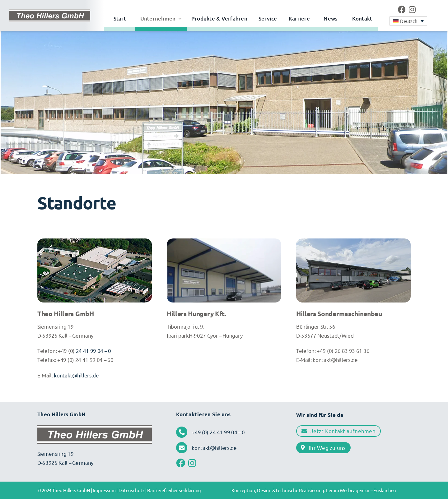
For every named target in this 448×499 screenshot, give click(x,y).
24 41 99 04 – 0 (93, 351)
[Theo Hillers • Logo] (50, 12)
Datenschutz (132, 490)
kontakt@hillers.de (76, 375)
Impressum (104, 490)
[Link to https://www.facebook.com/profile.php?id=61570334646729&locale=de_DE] (402, 9)
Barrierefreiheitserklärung (174, 490)
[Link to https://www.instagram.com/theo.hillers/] (412, 9)
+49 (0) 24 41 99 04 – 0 (218, 432)
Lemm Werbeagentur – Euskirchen (361, 490)
